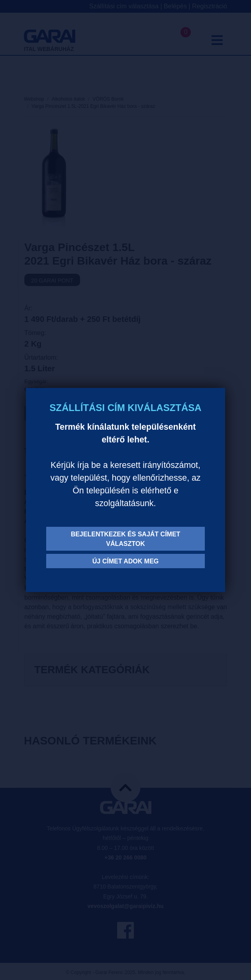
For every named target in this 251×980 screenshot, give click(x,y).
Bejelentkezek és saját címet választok (126, 539)
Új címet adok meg (126, 561)
